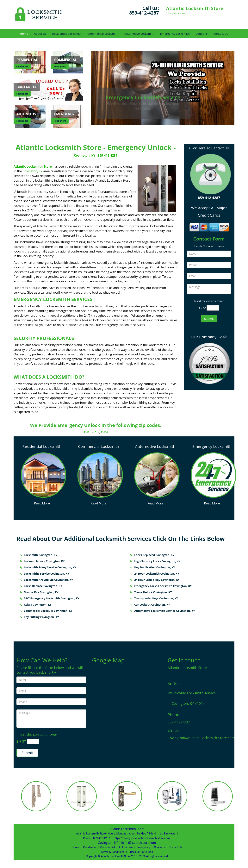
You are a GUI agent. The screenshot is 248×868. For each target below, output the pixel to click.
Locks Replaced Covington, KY (154, 555)
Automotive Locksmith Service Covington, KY (165, 611)
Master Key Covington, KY (41, 592)
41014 (96, 432)
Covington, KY (84, 155)
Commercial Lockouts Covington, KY (48, 611)
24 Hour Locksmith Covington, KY (157, 574)
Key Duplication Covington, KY (155, 567)
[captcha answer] (213, 308)
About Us (40, 34)
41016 (104, 432)
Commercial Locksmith (103, 34)
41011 (87, 432)
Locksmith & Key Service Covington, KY (50, 567)
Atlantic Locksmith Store (33, 166)
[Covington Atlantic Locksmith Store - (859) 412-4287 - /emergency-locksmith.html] (214, 475)
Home (24, 34)
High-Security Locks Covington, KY (157, 561)
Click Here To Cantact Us (209, 148)
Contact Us (221, 34)
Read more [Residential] (22, 67)
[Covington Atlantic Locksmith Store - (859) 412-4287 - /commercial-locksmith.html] (100, 475)
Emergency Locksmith (175, 34)
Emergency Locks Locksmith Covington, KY (163, 586)
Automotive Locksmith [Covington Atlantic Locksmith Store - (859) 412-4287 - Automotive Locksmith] (155, 446)
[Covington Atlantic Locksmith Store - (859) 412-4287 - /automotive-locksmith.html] (157, 475)
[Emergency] (65, 114)
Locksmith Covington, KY (41, 555)
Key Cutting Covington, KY (41, 617)
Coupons (201, 34)
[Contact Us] (50, 89)
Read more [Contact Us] (22, 94)
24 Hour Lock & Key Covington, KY (157, 580)
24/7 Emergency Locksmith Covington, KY (52, 598)
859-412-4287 (144, 13)
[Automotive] (27, 114)
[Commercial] (65, 60)
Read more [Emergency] (60, 121)
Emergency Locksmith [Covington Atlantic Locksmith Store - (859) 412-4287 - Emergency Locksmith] (212, 446)
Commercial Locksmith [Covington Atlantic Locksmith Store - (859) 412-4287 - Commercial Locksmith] (99, 446)
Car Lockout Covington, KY (152, 605)
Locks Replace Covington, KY (43, 586)
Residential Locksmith (67, 34)
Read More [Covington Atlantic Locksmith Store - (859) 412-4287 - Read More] (42, 503)
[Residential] (27, 60)
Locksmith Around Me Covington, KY (48, 580)
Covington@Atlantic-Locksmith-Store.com (201, 738)
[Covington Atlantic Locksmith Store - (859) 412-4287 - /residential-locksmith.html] (43, 475)
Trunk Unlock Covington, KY (153, 592)
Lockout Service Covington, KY (44, 561)
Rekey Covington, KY (38, 605)
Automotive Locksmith (139, 34)
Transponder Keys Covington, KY (156, 598)
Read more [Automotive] (22, 121)
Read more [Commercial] (60, 67)
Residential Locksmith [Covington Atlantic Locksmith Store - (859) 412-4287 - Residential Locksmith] (42, 446)
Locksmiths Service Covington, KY (46, 574)
